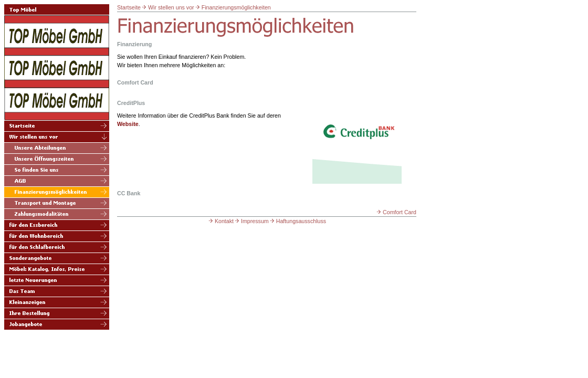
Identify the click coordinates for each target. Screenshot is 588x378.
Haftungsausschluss (297, 221)
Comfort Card (396, 212)
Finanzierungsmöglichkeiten (236, 7)
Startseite (129, 7)
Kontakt (220, 221)
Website (128, 124)
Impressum (251, 221)
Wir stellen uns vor (171, 7)
